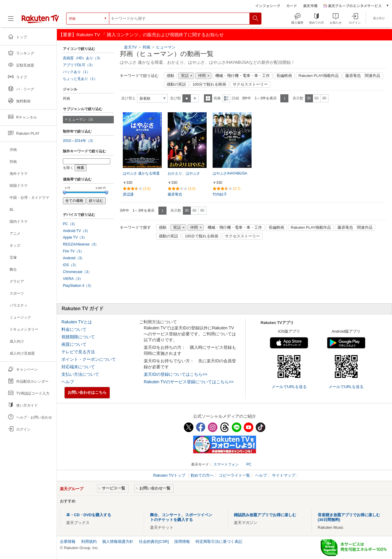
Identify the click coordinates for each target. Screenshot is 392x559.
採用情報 (182, 541)
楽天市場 (310, 6)
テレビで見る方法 (78, 352)
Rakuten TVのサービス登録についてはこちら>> (189, 382)
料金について (74, 329)
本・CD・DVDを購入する (89, 515)
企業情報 (68, 541)
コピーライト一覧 (234, 475)
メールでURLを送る (289, 387)
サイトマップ (284, 475)
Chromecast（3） (77, 272)
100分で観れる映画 (209, 84)
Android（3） (74, 258)
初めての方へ (202, 475)
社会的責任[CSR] (154, 541)
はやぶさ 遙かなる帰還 (141, 173)
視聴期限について (78, 337)
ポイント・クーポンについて (89, 359)
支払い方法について (80, 374)
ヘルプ (68, 382)
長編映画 (284, 76)
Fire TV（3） (73, 251)
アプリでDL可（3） (79, 65)
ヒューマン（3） (82, 119)
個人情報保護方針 (118, 541)
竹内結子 (220, 194)
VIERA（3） (73, 279)
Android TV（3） (77, 231)
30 (309, 98)
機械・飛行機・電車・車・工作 (243, 76)
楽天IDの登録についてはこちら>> (175, 374)
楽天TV (130, 47)
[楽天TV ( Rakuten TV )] (40, 19)
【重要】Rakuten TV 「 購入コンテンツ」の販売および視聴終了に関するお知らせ (141, 35)
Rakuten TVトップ (170, 475)
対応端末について (78, 367)
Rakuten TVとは (77, 322)
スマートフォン (226, 464)
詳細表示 (226, 98)
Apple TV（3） (75, 237)
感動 (170, 76)
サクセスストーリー (250, 84)
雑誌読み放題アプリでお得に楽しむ (265, 515)
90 (324, 98)
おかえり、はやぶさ (184, 173)
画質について (74, 344)
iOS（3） (71, 265)
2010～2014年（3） (79, 141)
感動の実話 (176, 84)
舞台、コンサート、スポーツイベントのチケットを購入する (181, 517)
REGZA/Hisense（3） (81, 244)
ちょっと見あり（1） (80, 79)
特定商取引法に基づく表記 (219, 541)
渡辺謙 (128, 194)
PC (249, 464)
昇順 (187, 98)
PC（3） (70, 224)
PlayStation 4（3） (78, 286)
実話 (185, 76)
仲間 (202, 76)
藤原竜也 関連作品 (363, 76)
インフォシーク (268, 6)
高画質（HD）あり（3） (83, 58)
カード (292, 6)
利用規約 (89, 541)
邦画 (146, 47)
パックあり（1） (77, 72)
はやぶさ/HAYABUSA (230, 173)
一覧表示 (208, 98)
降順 (195, 98)
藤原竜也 (175, 194)
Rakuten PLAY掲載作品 (319, 76)
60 (316, 98)
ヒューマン (166, 47)
